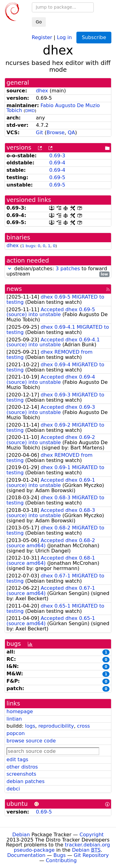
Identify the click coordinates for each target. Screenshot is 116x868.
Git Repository (91, 855)
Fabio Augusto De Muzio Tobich (53, 108)
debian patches (26, 781)
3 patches (68, 269)
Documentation (26, 855)
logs (30, 726)
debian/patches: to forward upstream (58, 271)
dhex (42, 91)
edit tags (17, 759)
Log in (64, 37)
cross (83, 726)
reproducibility (56, 726)
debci (13, 789)
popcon (16, 733)
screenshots (21, 774)
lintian (14, 719)
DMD (30, 111)
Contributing (61, 860)
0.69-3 (57, 156)
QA (71, 133)
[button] (10, 269)
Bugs (60, 855)
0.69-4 (57, 163)
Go (39, 22)
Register (42, 37)
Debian (21, 835)
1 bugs (28, 246)
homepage (20, 711)
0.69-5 (57, 177)
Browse (55, 133)
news (14, 289)
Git (39, 133)
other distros (22, 767)
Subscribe (94, 37)
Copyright (92, 835)
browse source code (31, 741)
